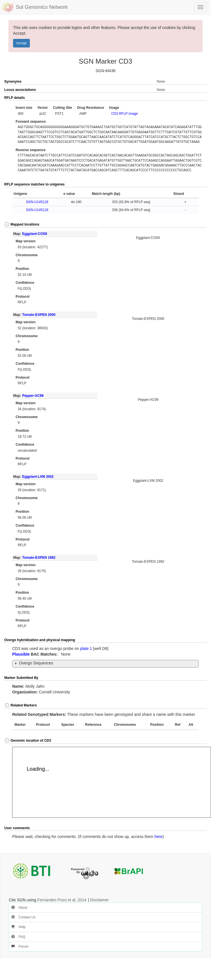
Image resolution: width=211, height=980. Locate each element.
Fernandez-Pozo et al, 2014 (62, 900)
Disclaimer (100, 900)
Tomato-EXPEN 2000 (39, 315)
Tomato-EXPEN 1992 (39, 558)
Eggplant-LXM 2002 (38, 477)
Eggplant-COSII (35, 234)
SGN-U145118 (37, 202)
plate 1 (86, 649)
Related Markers (21, 705)
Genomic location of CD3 (28, 741)
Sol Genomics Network (42, 7)
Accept (21, 43)
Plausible (21, 654)
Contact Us (23, 917)
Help (18, 927)
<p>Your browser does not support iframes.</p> (112, 782)
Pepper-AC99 (33, 396)
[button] (197, 98)
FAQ (18, 937)
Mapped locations (22, 224)
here (158, 837)
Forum (20, 946)
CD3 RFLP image (125, 114)
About (19, 908)
